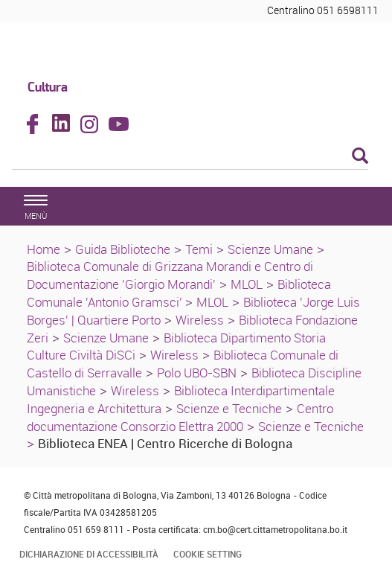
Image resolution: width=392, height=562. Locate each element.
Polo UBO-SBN (197, 373)
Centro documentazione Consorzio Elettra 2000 (180, 417)
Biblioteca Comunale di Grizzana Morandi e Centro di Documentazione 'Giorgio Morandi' (170, 275)
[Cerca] (190, 157)
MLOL (247, 284)
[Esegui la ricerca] (360, 157)
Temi (199, 249)
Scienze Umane (270, 249)
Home (44, 249)
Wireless (200, 320)
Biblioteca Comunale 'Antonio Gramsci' (179, 293)
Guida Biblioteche (123, 249)
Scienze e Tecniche (229, 408)
